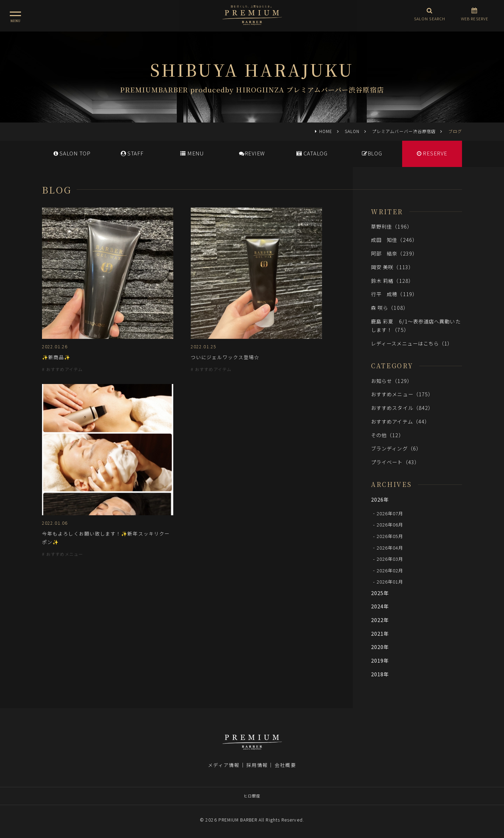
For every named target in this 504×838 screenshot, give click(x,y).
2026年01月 (390, 582)
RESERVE (432, 153)
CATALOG (312, 153)
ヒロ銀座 (252, 796)
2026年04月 (390, 547)
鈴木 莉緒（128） (392, 281)
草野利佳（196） (392, 226)
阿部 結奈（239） (394, 253)
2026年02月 (390, 570)
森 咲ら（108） (390, 308)
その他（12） (387, 435)
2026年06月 (390, 525)
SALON (352, 131)
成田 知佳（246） (394, 240)
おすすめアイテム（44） (400, 421)
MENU (192, 153)
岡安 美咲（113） (392, 267)
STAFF (132, 153)
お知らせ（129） (392, 381)
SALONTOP (72, 153)
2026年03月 (390, 559)
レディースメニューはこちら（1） (412, 343)
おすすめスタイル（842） (402, 408)
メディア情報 (224, 765)
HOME (326, 131)
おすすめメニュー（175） (402, 394)
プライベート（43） (395, 462)
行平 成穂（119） (394, 294)
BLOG (372, 153)
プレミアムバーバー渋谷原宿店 (404, 131)
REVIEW (252, 153)
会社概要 (285, 765)
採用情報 (257, 765)
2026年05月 (390, 536)
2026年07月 (390, 513)
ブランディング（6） (396, 448)
